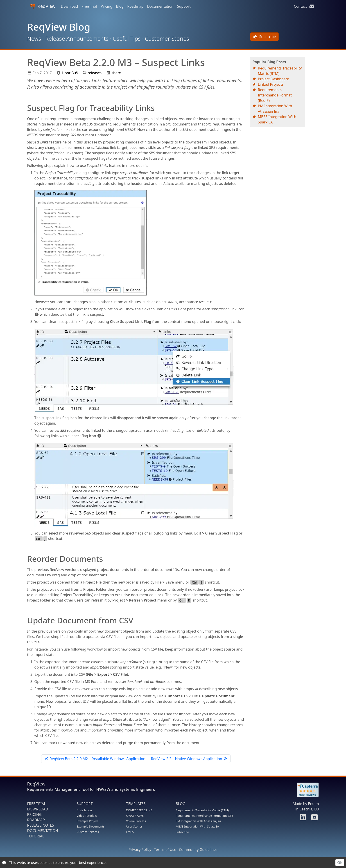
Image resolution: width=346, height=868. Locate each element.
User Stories (135, 826)
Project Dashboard (274, 79)
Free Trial (89, 6)
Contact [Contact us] (304, 6)
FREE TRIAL (37, 804)
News (34, 38)
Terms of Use (165, 850)
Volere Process (136, 821)
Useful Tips (127, 38)
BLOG (181, 804)
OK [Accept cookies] (340, 863)
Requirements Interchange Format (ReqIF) (275, 95)
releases (95, 73)
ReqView (43, 6)
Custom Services (88, 832)
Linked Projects (271, 84)
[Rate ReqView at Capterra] (305, 790)
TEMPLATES (136, 804)
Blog (120, 6)
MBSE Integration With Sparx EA (197, 826)
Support (184, 6)
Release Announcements (77, 38)
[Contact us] (314, 819)
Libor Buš (70, 73)
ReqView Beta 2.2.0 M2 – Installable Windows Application (95, 759)
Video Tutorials (87, 816)
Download (69, 6)
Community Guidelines (198, 850)
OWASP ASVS (135, 816)
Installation (84, 810)
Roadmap (135, 6)
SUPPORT (85, 804)
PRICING (34, 814)
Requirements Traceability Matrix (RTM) (202, 810)
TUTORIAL (36, 836)
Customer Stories (167, 38)
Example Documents (91, 826)
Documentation (160, 6)
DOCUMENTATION (43, 831)
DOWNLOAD (38, 809)
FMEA (130, 832)
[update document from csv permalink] (25, 620)
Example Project (88, 821)
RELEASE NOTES (41, 825)
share (116, 73)
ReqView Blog (59, 27)
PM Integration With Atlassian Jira (198, 821)
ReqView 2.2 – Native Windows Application (189, 759)
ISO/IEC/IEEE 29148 (139, 810)
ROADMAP (36, 820)
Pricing (106, 6)
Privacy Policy (140, 850)
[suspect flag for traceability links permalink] (25, 108)
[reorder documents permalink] (25, 559)
